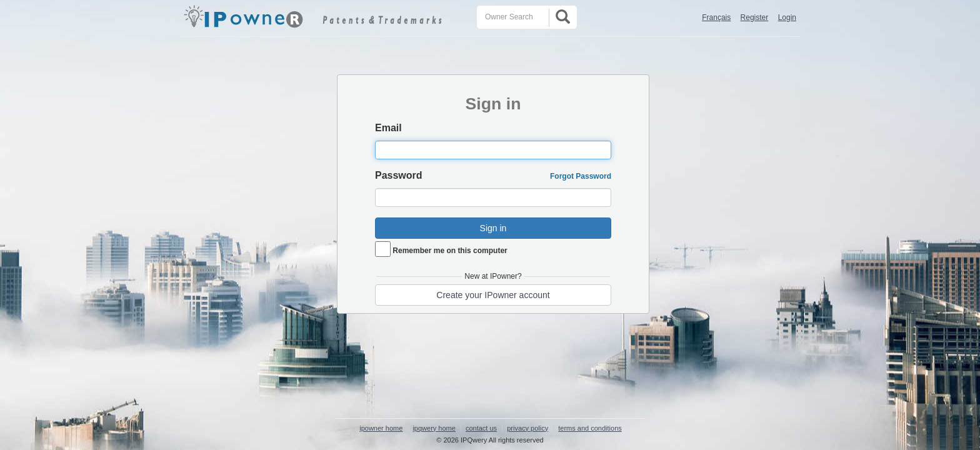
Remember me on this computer (450, 251)
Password (399, 175)
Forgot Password (581, 176)
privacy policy (527, 428)
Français (716, 17)
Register (755, 17)
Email (388, 128)
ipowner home (381, 428)
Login (787, 17)
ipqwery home (434, 428)
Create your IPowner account (493, 295)
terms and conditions (590, 428)
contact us (481, 428)
